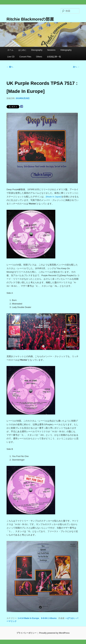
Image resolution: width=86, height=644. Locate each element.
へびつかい (70, 618)
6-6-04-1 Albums (49, 618)
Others (39, 57)
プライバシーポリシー (26, 633)
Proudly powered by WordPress (54, 633)
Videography (66, 50)
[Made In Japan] (54, 197)
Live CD (11, 57)
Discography (37, 50)
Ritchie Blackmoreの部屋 (30, 19)
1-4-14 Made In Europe (28, 618)
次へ (76, 67)
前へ (10, 67)
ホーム (10, 50)
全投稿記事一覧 (54, 57)
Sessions (51, 50)
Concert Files (25, 57)
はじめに (22, 50)
